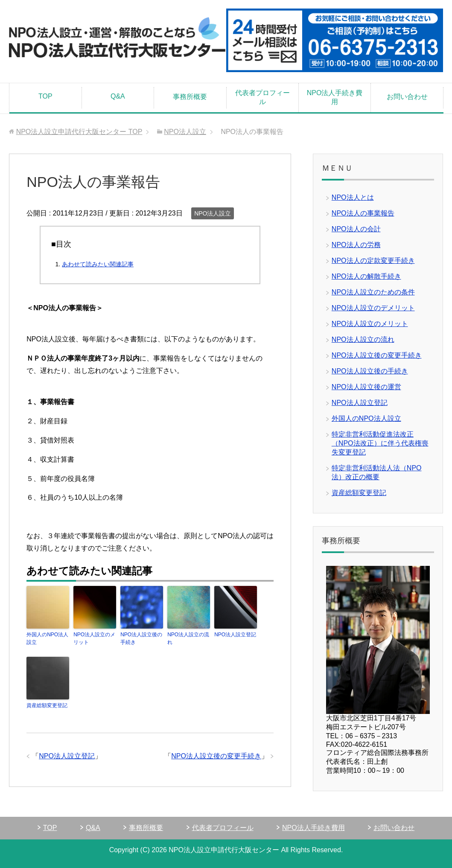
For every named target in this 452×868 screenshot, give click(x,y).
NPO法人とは (353, 197)
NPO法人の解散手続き (366, 276)
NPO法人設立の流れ (188, 638)
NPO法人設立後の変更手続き (216, 756)
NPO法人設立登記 (235, 635)
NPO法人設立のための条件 (373, 292)
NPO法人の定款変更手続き (373, 261)
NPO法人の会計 (356, 229)
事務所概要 (190, 97)
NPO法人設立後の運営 (366, 387)
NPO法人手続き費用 (335, 97)
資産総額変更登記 (47, 705)
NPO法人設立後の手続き (141, 638)
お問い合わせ (407, 97)
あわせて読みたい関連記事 (98, 264)
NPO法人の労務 (356, 245)
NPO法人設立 (213, 213)
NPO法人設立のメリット (94, 638)
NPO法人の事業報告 (363, 213)
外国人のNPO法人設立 (47, 638)
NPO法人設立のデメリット (373, 308)
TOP (45, 96)
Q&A (118, 96)
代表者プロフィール (262, 97)
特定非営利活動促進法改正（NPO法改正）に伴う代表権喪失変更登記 (380, 443)
